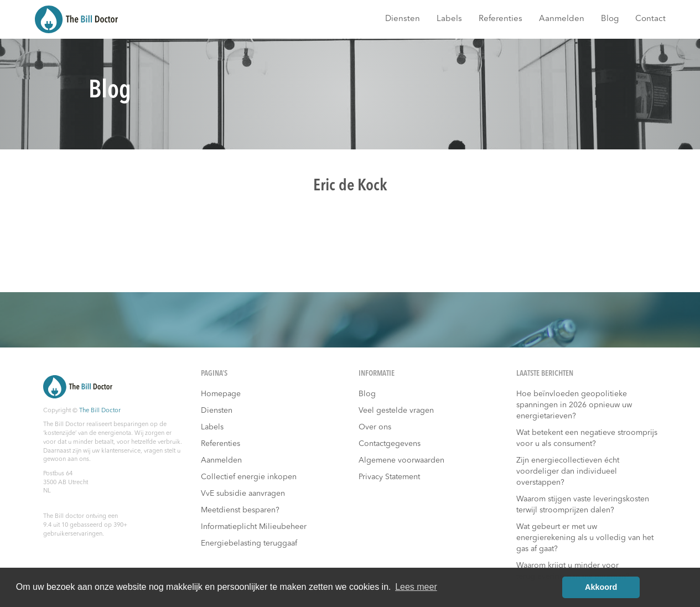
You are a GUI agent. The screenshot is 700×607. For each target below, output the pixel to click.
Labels (449, 19)
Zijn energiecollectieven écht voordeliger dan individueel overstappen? (568, 471)
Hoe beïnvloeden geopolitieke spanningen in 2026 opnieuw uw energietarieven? (574, 405)
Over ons (375, 427)
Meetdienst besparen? (240, 510)
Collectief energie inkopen (249, 477)
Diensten (403, 19)
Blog (610, 19)
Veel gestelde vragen (396, 411)
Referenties (501, 19)
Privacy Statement (389, 477)
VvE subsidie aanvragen (243, 494)
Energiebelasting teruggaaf (249, 543)
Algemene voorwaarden (401, 460)
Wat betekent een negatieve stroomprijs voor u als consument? (587, 438)
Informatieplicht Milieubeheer (254, 527)
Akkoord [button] (601, 587)
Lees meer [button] (416, 587)
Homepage (221, 394)
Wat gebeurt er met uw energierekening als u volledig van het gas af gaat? (585, 538)
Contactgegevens (390, 444)
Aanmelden (562, 19)
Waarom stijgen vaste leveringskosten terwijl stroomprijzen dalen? (583, 505)
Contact (650, 19)
